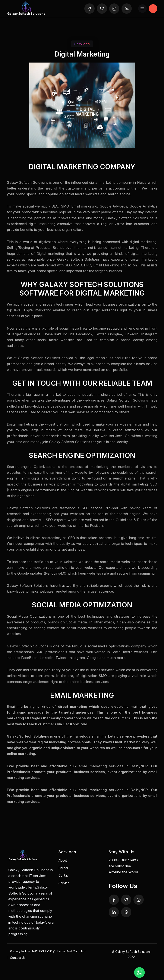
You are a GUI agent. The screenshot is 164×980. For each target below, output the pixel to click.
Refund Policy (43, 951)
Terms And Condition (72, 951)
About (63, 860)
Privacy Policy (20, 951)
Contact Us (18, 958)
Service (64, 883)
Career (63, 868)
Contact (64, 875)
